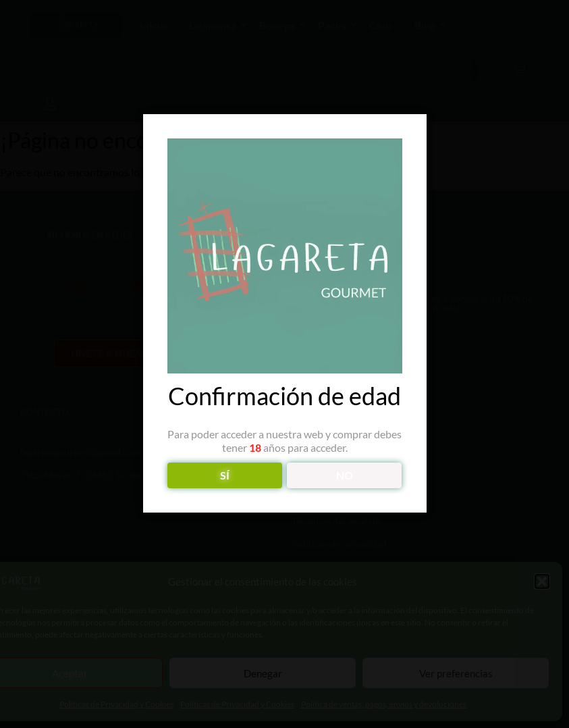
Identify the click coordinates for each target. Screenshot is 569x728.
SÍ (225, 475)
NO (345, 475)
